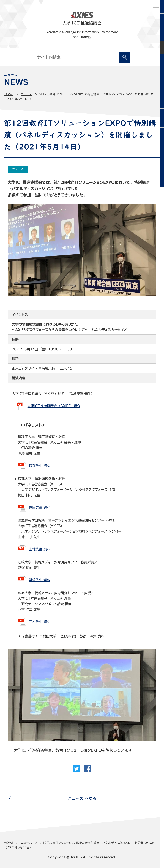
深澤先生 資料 (40, 466)
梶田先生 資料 (40, 507)
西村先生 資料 (40, 622)
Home (9, 94)
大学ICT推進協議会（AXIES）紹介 (54, 406)
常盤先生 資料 (40, 580)
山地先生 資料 (40, 549)
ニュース (26, 94)
